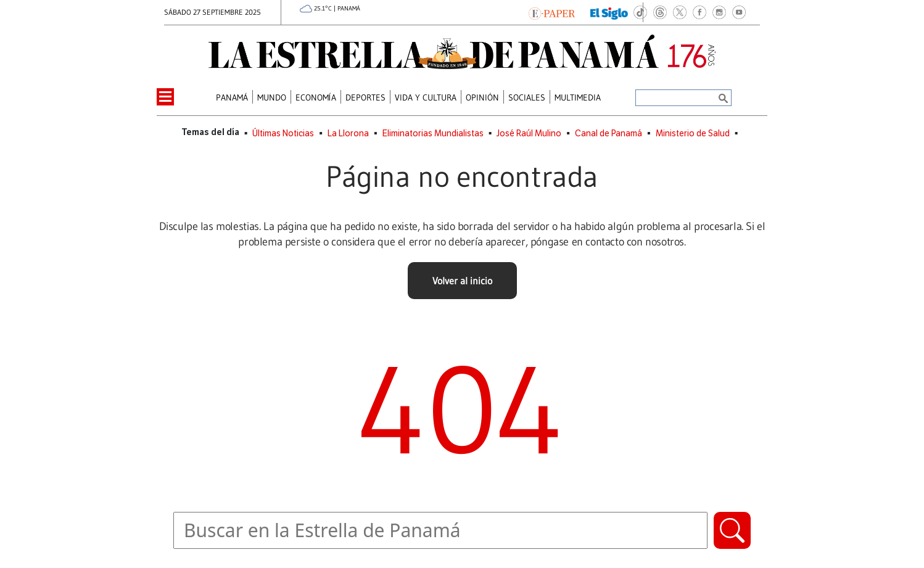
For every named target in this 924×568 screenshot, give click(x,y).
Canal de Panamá (608, 134)
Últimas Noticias (283, 134)
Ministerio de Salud (693, 134)
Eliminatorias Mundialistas (433, 134)
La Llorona (348, 134)
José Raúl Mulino (529, 134)
